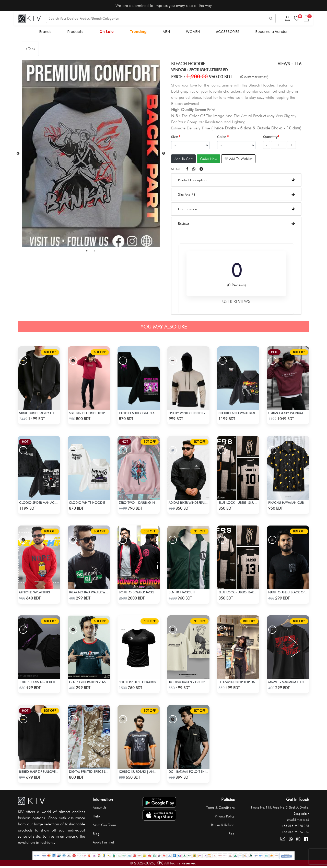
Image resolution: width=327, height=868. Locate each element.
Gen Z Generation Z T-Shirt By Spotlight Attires (106, 683)
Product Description (236, 181)
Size (175, 138)
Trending (139, 33)
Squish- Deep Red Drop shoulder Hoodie (100, 414)
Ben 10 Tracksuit (181, 593)
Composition (236, 210)
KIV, (160, 864)
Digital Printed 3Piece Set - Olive (94, 772)
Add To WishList (238, 160)
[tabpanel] (91, 154)
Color (222, 138)
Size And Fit (236, 195)
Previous (18, 154)
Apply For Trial (103, 843)
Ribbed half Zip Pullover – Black (43, 772)
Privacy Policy (225, 817)
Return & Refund (223, 825)
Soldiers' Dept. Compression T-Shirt (146, 683)
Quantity (270, 138)
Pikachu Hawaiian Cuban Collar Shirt (297, 504)
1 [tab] (87, 252)
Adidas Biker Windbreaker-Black (193, 504)
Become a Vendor (269, 33)
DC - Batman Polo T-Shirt (188, 772)
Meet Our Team (104, 825)
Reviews (236, 225)
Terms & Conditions (220, 808)
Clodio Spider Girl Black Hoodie (144, 414)
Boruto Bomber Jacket (137, 593)
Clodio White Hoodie (86, 504)
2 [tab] (95, 252)
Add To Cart (183, 160)
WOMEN (192, 33)
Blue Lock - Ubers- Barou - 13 (241, 593)
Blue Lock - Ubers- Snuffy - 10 (241, 504)
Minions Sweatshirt (34, 593)
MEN (166, 33)
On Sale (108, 33)
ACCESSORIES (226, 33)
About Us (100, 808)
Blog (96, 834)
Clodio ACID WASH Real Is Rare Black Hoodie (253, 414)
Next (163, 154)
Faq (232, 834)
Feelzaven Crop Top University (242, 683)
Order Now (208, 160)
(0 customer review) (254, 78)
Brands (48, 33)
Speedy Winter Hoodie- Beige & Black (197, 414)
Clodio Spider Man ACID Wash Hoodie (48, 504)
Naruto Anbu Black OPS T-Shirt (292, 593)
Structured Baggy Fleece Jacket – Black (50, 414)
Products (77, 33)
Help (96, 817)
